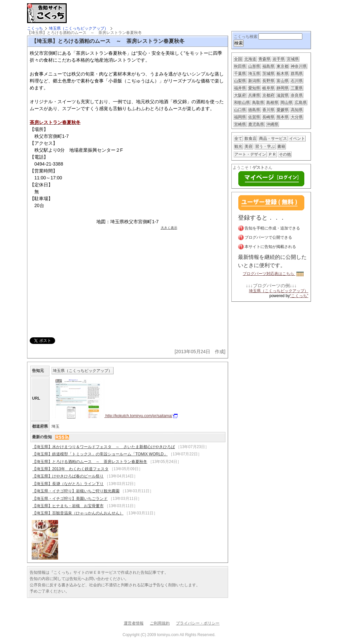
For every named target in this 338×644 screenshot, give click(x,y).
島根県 (272, 103)
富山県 (283, 81)
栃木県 (283, 74)
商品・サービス (273, 138)
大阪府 (240, 95)
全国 (238, 59)
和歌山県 (242, 103)
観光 (238, 146)
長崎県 (268, 117)
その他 (285, 154)
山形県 (254, 66)
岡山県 (287, 103)
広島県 (301, 103)
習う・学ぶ (265, 146)
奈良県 (297, 95)
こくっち (35, 28)
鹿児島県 (256, 124)
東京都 (283, 66)
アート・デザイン (250, 154)
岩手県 (279, 59)
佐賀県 (254, 117)
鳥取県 (258, 103)
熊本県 (283, 117)
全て (238, 138)
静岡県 (283, 88)
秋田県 (240, 66)
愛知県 (254, 88)
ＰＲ (272, 154)
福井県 (240, 88)
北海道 (250, 59)
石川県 (297, 81)
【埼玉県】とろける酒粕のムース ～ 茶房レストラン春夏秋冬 (90, 462)
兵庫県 (254, 95)
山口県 (240, 110)
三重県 (297, 88)
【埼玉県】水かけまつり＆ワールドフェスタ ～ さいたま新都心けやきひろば (104, 447)
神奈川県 (299, 66)
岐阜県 (268, 88)
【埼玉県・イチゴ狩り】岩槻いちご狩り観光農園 (76, 491)
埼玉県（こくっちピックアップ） (79, 28)
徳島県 (254, 110)
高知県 (297, 110)
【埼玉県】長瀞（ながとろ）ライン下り (68, 484)
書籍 (281, 146)
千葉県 (240, 74)
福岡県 (240, 117)
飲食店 (251, 138)
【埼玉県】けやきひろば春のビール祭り (68, 476)
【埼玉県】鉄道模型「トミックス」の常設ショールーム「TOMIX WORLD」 (100, 454)
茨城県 (268, 74)
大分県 (297, 117)
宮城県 (293, 59)
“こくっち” (299, 296)
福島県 (268, 66)
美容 (249, 146)
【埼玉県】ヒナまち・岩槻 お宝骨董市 (68, 506)
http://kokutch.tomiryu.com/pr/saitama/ (115, 416)
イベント (297, 138)
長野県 (268, 81)
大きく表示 (169, 228)
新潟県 (254, 81)
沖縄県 (272, 124)
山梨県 (240, 81)
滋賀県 (283, 95)
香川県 (268, 110)
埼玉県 (254, 74)
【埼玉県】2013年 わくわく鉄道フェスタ (70, 469)
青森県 (264, 59)
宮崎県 (240, 124)
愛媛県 (283, 110)
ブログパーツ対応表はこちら (273, 274)
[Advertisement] (147, 13)
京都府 (268, 95)
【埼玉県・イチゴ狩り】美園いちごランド (70, 499)
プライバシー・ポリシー (198, 623)
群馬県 (297, 74)
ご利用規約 (160, 623)
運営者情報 (134, 623)
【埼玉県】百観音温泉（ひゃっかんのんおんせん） (78, 513)
